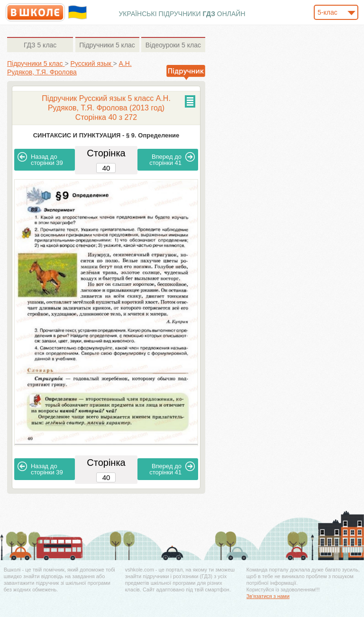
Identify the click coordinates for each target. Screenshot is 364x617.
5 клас (40, 45)
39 (40, 159)
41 (172, 159)
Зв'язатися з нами (268, 596)
